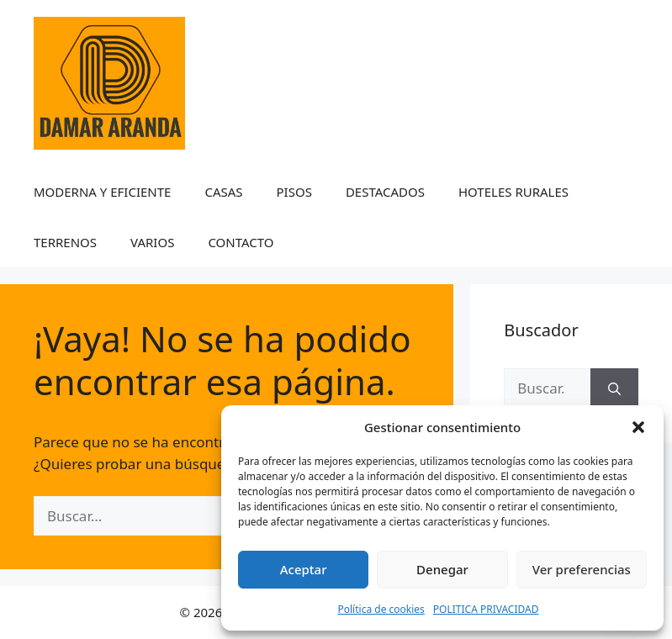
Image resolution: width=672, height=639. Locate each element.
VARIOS (152, 242)
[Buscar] (614, 388)
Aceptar (304, 569)
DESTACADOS (385, 192)
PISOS (294, 192)
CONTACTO (241, 242)
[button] (638, 427)
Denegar (442, 569)
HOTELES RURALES (513, 192)
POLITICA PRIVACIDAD (486, 609)
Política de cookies (381, 609)
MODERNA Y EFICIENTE (102, 192)
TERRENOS (65, 242)
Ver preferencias (582, 569)
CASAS (223, 192)
